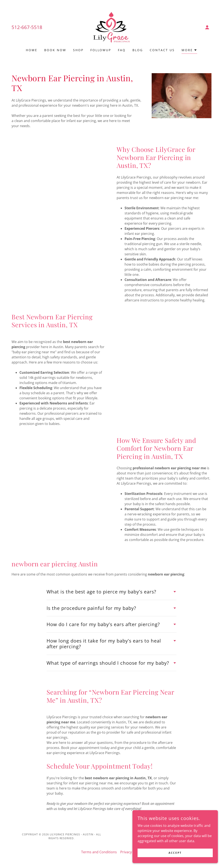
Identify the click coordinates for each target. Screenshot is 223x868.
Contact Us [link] (162, 50)
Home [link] (32, 50)
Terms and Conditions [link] (99, 852)
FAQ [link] (122, 50)
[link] (111, 27)
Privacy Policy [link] (131, 852)
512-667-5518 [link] (27, 27)
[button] (207, 27)
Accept (175, 853)
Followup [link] (101, 50)
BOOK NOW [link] (55, 50)
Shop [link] (78, 50)
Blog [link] (138, 50)
